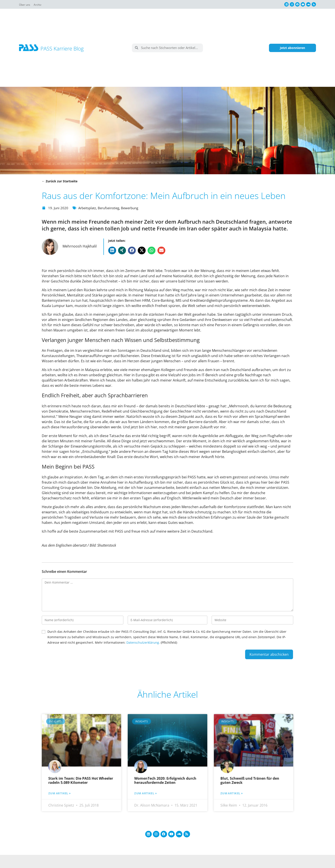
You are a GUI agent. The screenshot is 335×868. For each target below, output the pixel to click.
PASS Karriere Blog (62, 48)
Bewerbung (135, 208)
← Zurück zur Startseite (60, 181)
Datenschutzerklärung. (143, 642)
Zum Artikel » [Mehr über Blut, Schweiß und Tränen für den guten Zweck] (233, 793)
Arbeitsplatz (89, 208)
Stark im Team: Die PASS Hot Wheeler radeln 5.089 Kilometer (81, 780)
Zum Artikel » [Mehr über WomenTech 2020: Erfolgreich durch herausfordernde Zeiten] (147, 793)
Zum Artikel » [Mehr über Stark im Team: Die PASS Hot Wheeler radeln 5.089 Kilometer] (61, 793)
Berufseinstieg (112, 208)
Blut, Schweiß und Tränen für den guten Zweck (250, 780)
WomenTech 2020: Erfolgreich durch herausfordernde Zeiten (165, 780)
